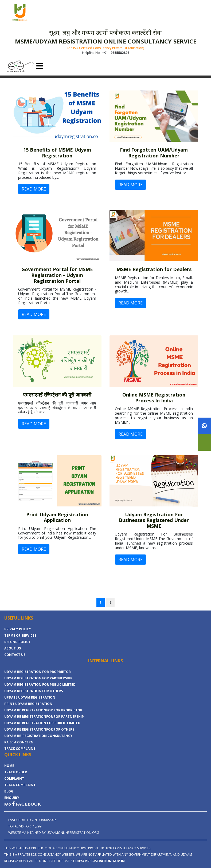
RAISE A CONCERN (19, 742)
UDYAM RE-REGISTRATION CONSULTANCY (38, 736)
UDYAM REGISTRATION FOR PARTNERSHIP (38, 678)
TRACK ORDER (16, 772)
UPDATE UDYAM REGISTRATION (30, 697)
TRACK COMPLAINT (20, 749)
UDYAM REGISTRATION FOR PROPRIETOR (38, 672)
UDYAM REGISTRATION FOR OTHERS (34, 691)
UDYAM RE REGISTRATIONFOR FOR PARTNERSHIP (44, 717)
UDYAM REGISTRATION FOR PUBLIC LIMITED (40, 685)
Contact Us (15, 655)
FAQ (8, 804)
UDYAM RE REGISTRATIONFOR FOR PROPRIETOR (43, 710)
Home (9, 766)
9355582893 (120, 53)
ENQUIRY (12, 798)
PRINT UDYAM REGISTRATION (28, 704)
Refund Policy (17, 642)
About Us (13, 648)
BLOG (9, 791)
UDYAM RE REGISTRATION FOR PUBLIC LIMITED (42, 723)
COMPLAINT (14, 778)
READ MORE (34, 189)
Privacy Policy (18, 629)
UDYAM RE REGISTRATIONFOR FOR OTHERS (39, 729)
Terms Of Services (20, 635)
